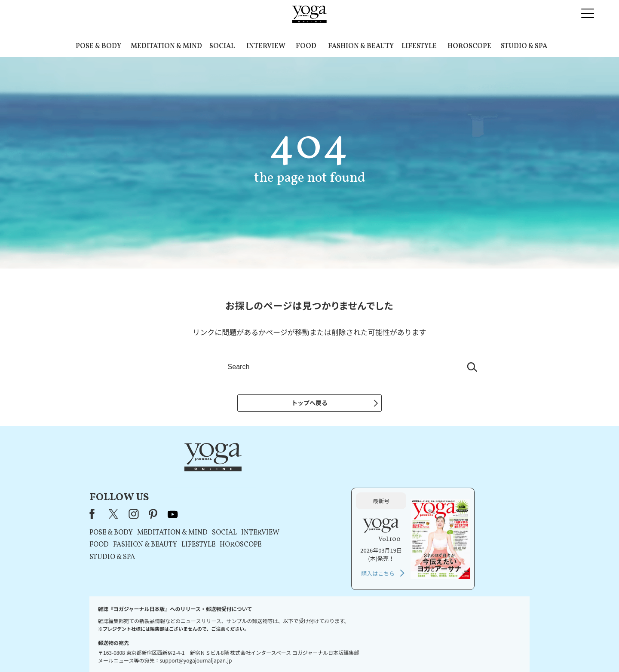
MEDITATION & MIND (166, 46)
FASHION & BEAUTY (361, 46)
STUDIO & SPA (524, 46)
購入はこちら (433, 532)
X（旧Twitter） (224, 473)
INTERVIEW (266, 46)
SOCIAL (222, 46)
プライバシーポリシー (296, 649)
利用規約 (253, 649)
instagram (244, 473)
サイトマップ (426, 649)
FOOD (306, 46)
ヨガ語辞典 (462, 649)
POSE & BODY (98, 46)
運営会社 (393, 649)
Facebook (205, 473)
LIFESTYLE (419, 46)
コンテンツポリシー (352, 649)
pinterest (264, 473)
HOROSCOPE (469, 46)
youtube (283, 473)
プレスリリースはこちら (207, 649)
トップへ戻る (309, 403)
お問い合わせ (156, 649)
